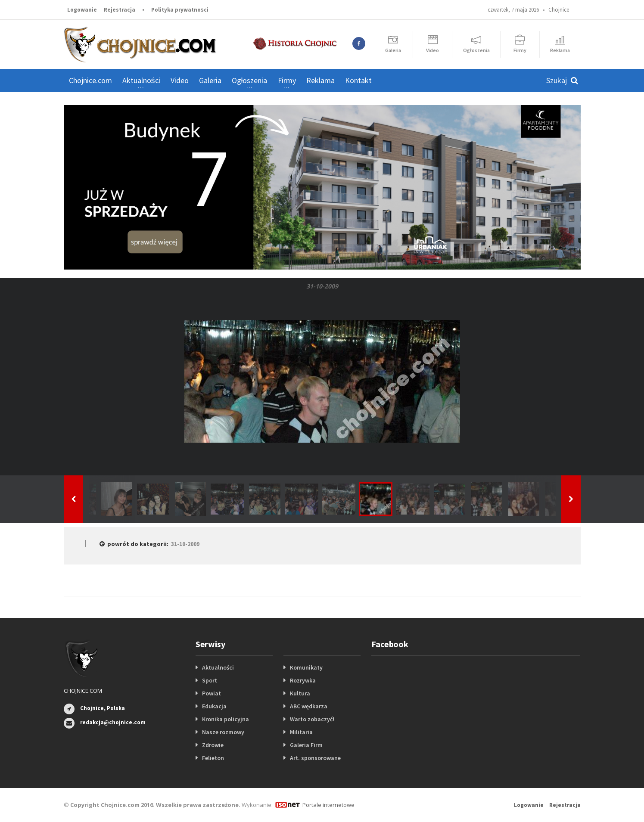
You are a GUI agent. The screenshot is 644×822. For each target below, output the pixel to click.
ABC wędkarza (309, 706)
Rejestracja (120, 10)
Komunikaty (306, 667)
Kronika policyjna (226, 719)
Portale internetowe (328, 805)
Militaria (301, 732)
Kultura (300, 693)
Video (180, 80)
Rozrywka (303, 680)
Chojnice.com (90, 80)
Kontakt (358, 80)
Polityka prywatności (180, 10)
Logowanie (82, 10)
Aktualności (218, 667)
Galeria (210, 80)
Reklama (320, 80)
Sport (210, 680)
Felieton (213, 758)
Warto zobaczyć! (312, 719)
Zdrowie (213, 745)
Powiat (212, 693)
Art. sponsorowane (315, 758)
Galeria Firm (306, 745)
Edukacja (214, 706)
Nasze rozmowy (223, 732)
